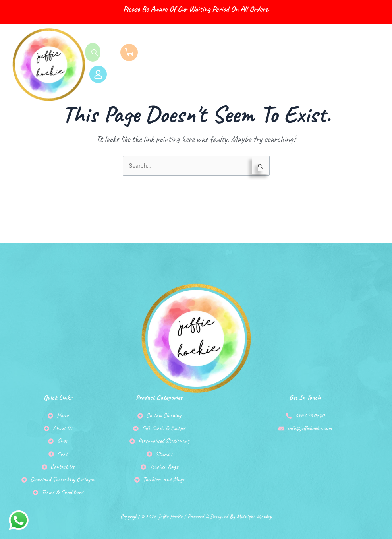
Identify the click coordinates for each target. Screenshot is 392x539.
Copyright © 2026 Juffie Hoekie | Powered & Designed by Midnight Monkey (196, 511)
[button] (268, 65)
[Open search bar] (95, 52)
